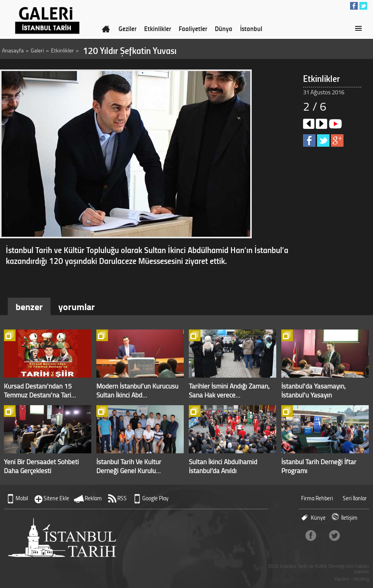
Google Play (155, 498)
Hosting (361, 579)
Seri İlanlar (355, 498)
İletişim (349, 518)
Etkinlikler (158, 28)
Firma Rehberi (317, 498)
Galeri (37, 50)
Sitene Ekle (56, 498)
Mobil (22, 498)
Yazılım (342, 579)
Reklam (93, 498)
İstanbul (251, 28)
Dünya (224, 28)
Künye (318, 518)
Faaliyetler (193, 28)
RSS (122, 498)
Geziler (127, 28)
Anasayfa (13, 50)
